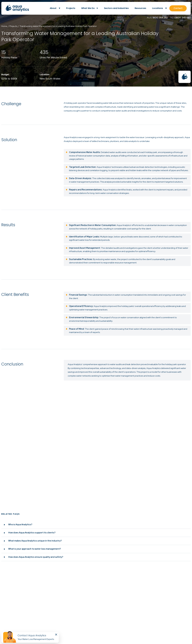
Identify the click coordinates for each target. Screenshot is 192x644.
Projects (71, 8)
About (55, 8)
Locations (159, 8)
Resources (140, 8)
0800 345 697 (182, 18)
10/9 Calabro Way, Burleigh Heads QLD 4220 (37, 622)
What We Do (88, 8)
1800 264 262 (160, 18)
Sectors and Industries (116, 8)
